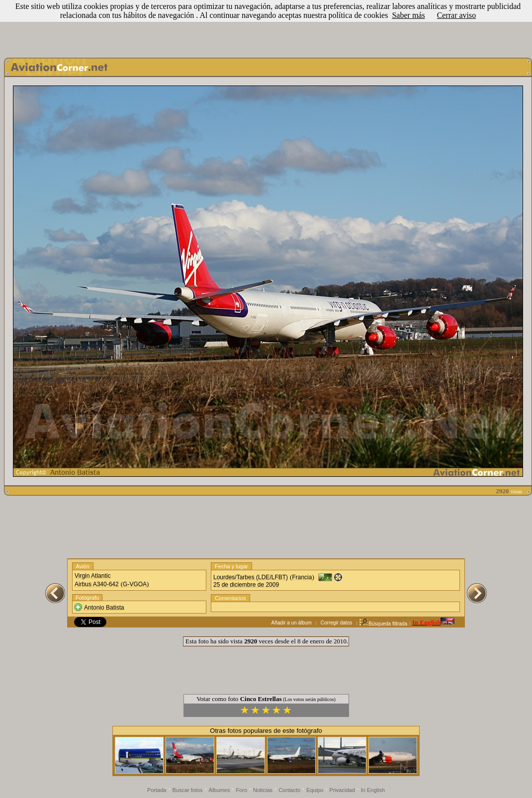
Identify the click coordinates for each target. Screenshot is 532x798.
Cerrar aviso (457, 15)
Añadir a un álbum (292, 623)
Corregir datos (336, 623)
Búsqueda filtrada (383, 624)
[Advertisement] (266, 26)
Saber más (408, 15)
